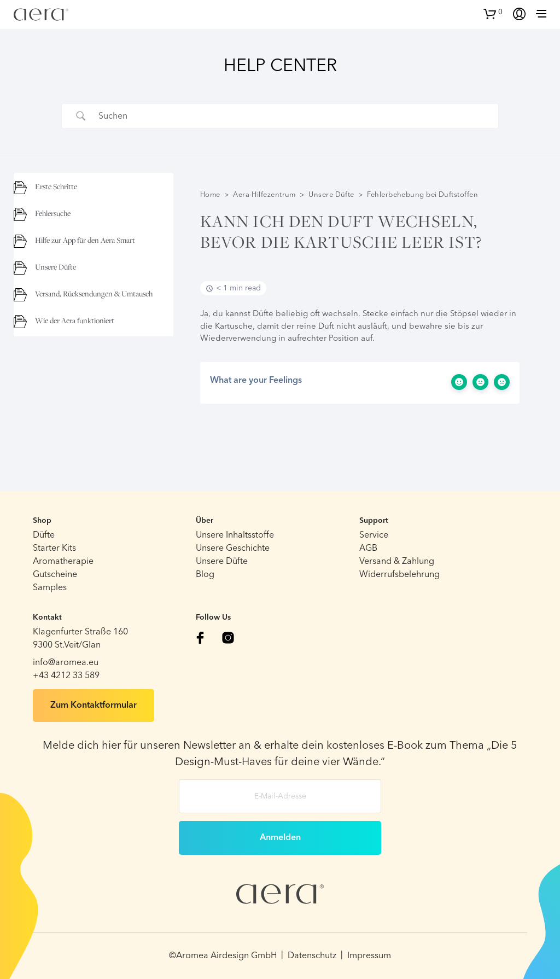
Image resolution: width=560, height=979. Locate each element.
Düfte (44, 535)
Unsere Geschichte (233, 549)
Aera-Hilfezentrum (264, 195)
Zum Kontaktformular (94, 706)
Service (374, 535)
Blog (205, 575)
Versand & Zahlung (397, 562)
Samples (50, 588)
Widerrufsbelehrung (399, 575)
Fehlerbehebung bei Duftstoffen (422, 195)
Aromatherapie (63, 562)
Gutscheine (55, 575)
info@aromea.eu (66, 663)
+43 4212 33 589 (66, 676)
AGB (368, 549)
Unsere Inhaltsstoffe (235, 535)
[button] (493, 13)
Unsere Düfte (331, 195)
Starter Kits (54, 549)
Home (210, 195)
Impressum (369, 956)
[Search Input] (294, 116)
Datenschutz (312, 956)
